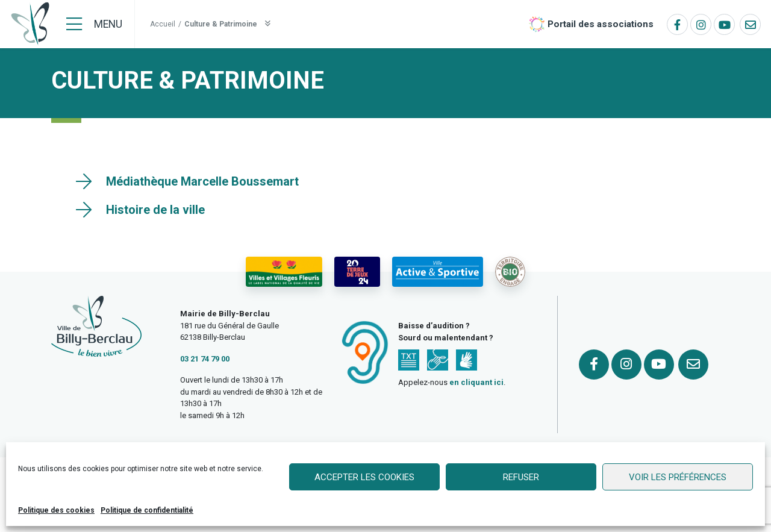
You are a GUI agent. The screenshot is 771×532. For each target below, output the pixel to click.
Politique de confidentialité (147, 510)
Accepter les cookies (364, 477)
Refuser (521, 477)
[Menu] (94, 24)
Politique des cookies (56, 510)
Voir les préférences (678, 477)
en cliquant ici (476, 382)
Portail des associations (601, 24)
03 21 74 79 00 (205, 359)
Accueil (163, 24)
